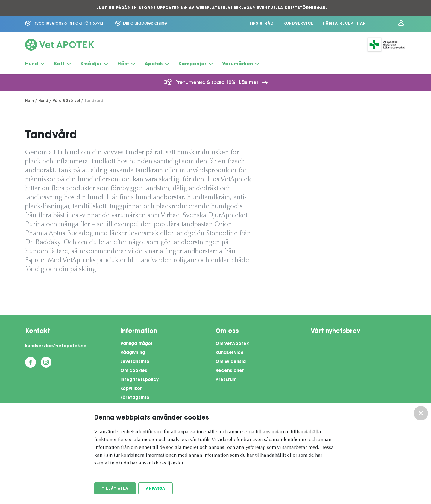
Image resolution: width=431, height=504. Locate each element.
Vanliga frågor (136, 344)
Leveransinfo (135, 362)
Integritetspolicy (139, 380)
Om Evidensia (231, 362)
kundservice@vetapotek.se (56, 346)
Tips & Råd (261, 24)
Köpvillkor (131, 389)
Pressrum (226, 380)
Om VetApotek (232, 344)
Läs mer (249, 83)
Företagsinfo (135, 398)
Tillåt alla (115, 489)
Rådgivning (133, 353)
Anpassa (155, 489)
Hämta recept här (345, 24)
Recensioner (230, 371)
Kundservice (298, 24)
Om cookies (134, 371)
